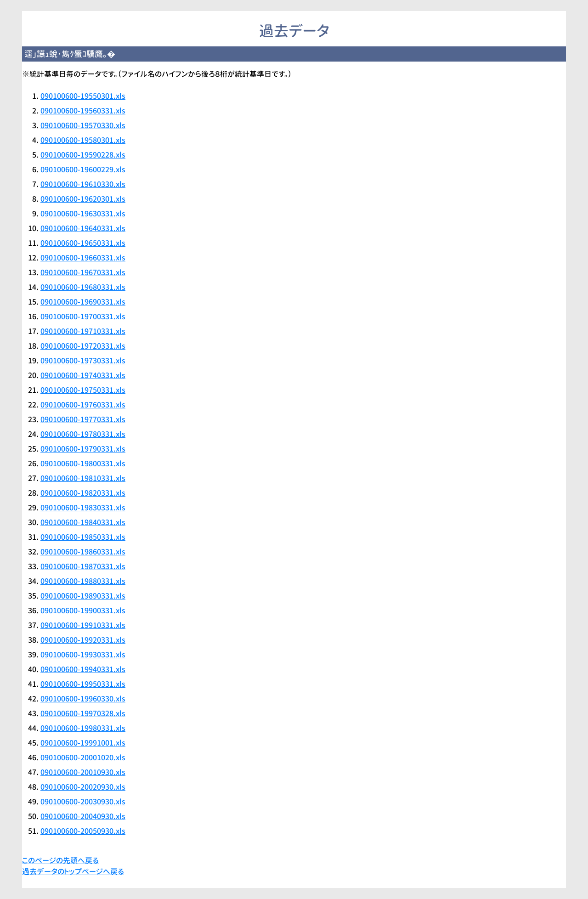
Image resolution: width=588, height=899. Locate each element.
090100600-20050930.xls (83, 831)
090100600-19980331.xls (83, 728)
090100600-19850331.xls (83, 537)
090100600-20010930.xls (83, 772)
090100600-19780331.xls (83, 434)
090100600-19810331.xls (83, 478)
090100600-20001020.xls (83, 758)
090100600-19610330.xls (83, 184)
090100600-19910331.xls (83, 625)
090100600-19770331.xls (83, 419)
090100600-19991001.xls (83, 743)
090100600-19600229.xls (83, 170)
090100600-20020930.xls (83, 787)
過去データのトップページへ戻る (73, 871)
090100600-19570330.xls (83, 125)
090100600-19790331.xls (83, 449)
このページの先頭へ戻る (60, 860)
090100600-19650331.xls (83, 243)
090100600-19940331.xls (83, 669)
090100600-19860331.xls (83, 552)
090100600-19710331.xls (83, 331)
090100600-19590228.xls (83, 155)
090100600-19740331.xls (83, 375)
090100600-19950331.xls (83, 684)
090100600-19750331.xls (83, 390)
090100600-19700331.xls (83, 317)
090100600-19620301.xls (83, 199)
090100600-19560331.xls (83, 111)
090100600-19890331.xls (83, 596)
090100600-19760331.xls (83, 405)
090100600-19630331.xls (83, 214)
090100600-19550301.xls (83, 96)
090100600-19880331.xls (83, 581)
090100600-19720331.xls (83, 346)
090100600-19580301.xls (83, 140)
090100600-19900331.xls (83, 611)
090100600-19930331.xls (83, 655)
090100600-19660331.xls (83, 258)
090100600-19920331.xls (83, 640)
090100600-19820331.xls (83, 493)
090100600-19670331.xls (83, 272)
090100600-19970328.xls (83, 713)
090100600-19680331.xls (83, 287)
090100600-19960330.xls (83, 699)
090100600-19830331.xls (83, 508)
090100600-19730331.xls (83, 361)
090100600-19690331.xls (83, 302)
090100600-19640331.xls (83, 228)
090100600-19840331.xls (83, 522)
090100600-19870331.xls (83, 566)
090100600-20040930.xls (83, 816)
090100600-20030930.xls (83, 802)
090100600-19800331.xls (83, 464)
